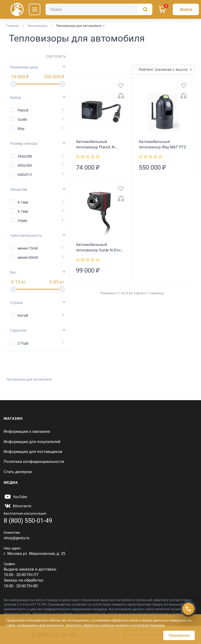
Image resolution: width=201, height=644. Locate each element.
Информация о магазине (27, 432)
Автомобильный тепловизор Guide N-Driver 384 (100, 248)
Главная (13, 26)
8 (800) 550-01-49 (28, 521)
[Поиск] (99, 9)
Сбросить (56, 56)
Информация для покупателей (32, 442)
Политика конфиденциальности (34, 462)
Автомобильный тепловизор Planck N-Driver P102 (96, 145)
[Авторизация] (186, 9)
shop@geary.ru (16, 538)
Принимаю (179, 635)
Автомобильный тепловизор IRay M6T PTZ (162, 144)
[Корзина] (163, 9)
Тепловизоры (37, 26)
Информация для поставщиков (33, 452)
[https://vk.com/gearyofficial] (17, 506)
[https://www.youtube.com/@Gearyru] (15, 497)
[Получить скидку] (188, 609)
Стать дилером (18, 472)
